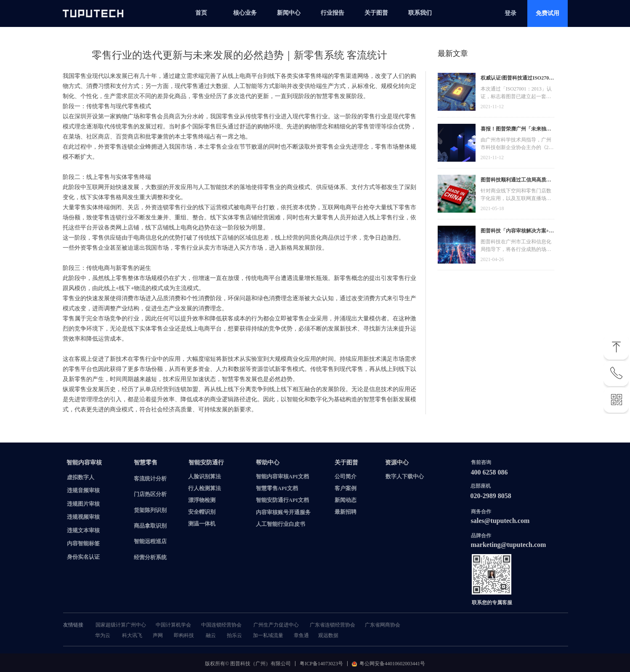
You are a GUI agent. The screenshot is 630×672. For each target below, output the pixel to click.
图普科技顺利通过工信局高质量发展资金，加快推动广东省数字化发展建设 (516, 181)
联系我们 (420, 13)
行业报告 (332, 13)
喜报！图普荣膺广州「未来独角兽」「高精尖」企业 (516, 130)
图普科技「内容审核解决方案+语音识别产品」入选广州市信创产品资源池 (517, 232)
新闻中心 (289, 13)
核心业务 (245, 13)
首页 (201, 13)
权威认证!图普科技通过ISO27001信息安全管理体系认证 (517, 79)
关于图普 (376, 13)
